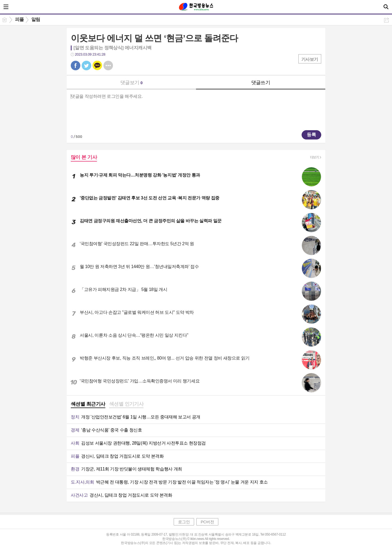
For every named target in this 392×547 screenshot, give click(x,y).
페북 (76, 66)
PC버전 (207, 522)
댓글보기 (131, 83)
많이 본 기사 (84, 157)
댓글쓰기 (261, 83)
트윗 (86, 66)
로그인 (184, 522)
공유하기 (386, 20)
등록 (311, 135)
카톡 (97, 66)
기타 (108, 66)
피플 (19, 19)
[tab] (88, 405)
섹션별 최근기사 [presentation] (88, 404)
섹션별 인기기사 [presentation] (126, 404)
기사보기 (310, 59)
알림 (36, 19)
